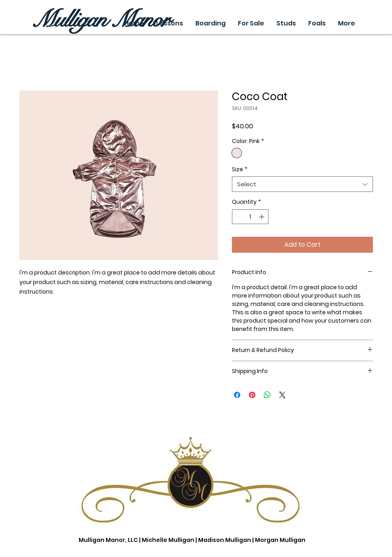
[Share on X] (282, 395)
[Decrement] (238, 217)
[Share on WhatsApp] (267, 395)
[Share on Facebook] (237, 395)
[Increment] (262, 217)
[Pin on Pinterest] (252, 395)
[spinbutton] (250, 217)
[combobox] (302, 184)
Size (240, 169)
